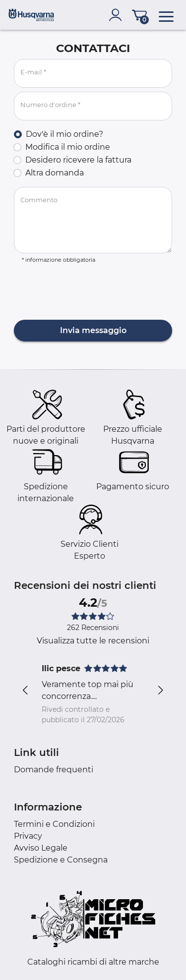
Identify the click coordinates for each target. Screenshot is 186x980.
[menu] (166, 15)
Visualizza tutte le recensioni (93, 641)
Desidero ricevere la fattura (78, 160)
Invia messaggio (93, 330)
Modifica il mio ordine (68, 147)
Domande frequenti (54, 770)
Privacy (28, 836)
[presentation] (89, 292)
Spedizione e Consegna (61, 860)
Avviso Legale (41, 848)
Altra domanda (55, 173)
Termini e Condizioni (54, 824)
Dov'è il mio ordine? (64, 134)
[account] (118, 15)
